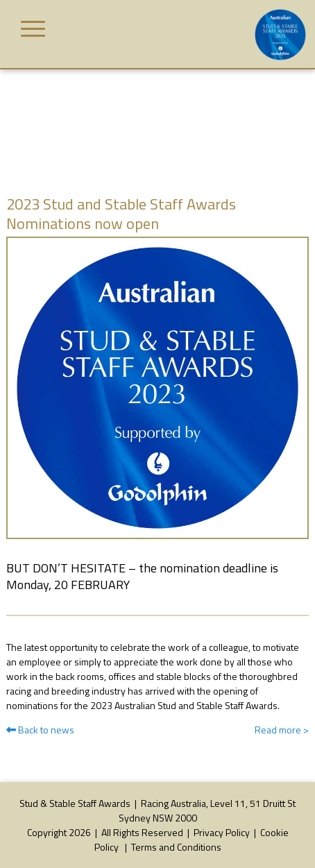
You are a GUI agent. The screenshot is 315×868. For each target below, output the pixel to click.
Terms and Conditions (176, 847)
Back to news (40, 730)
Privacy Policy (222, 832)
